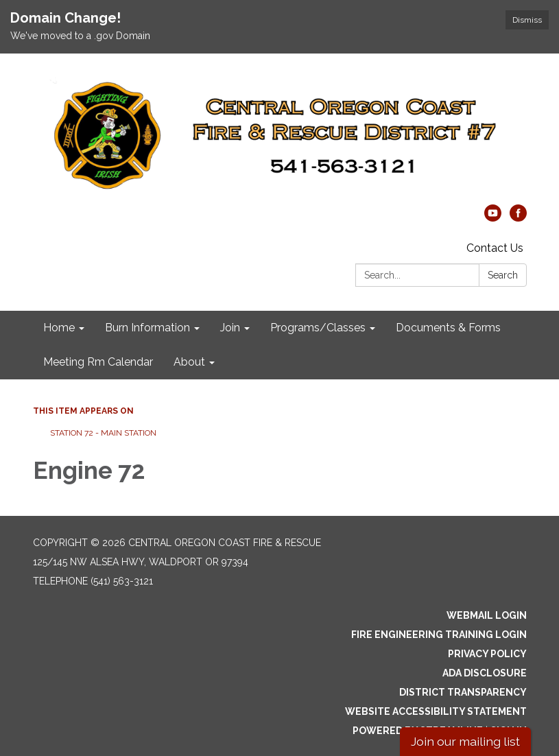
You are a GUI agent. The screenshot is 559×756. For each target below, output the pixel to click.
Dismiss (527, 20)
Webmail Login (487, 615)
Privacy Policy (487, 654)
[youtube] (493, 218)
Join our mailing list (465, 741)
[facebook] (518, 218)
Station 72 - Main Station (103, 433)
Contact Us (495, 248)
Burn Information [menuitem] (147, 328)
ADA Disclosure (485, 673)
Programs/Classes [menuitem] (318, 328)
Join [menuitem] (230, 328)
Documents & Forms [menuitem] (448, 328)
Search (503, 275)
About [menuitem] (189, 362)
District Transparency (463, 692)
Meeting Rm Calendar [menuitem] (98, 362)
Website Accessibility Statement (436, 711)
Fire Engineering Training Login (439, 635)
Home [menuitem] (59, 328)
